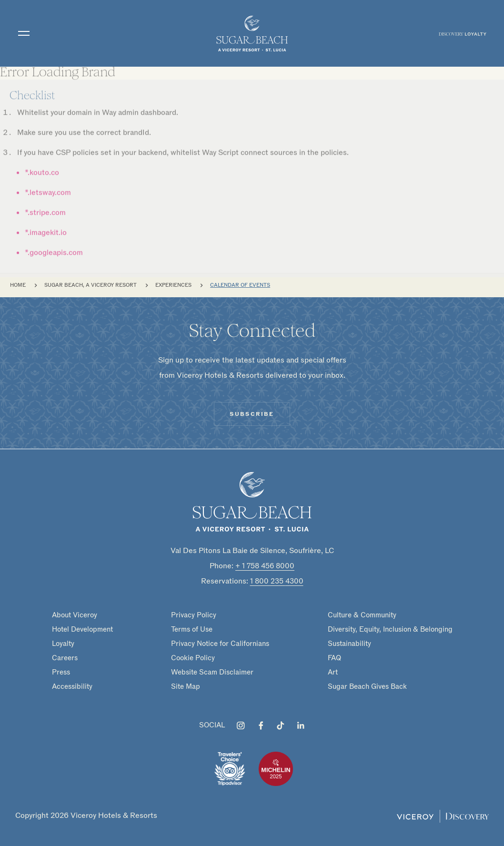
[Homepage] (252, 502)
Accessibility (72, 686)
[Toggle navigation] (24, 33)
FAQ (334, 658)
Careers (65, 658)
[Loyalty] (463, 33)
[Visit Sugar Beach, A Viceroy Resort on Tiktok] (281, 725)
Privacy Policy (194, 615)
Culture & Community (362, 615)
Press (61, 672)
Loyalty (63, 644)
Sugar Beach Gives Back (367, 686)
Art (333, 672)
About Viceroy (75, 615)
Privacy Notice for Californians (220, 644)
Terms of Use (192, 629)
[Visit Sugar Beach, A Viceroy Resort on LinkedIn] (301, 725)
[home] (252, 33)
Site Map (186, 686)
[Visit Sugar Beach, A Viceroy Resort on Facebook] (261, 725)
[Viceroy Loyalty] (443, 816)
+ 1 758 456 (265, 566)
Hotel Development (82, 629)
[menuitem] (463, 33)
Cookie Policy (193, 658)
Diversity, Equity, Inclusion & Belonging (390, 629)
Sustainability (349, 644)
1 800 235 (277, 581)
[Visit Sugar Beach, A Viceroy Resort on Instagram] (241, 725)
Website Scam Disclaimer (212, 672)
